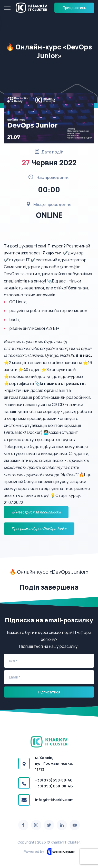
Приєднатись (74, 8)
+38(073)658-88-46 (54, 780)
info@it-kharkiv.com (54, 800)
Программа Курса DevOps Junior (39, 528)
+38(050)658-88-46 (54, 786)
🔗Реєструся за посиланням (36, 512)
